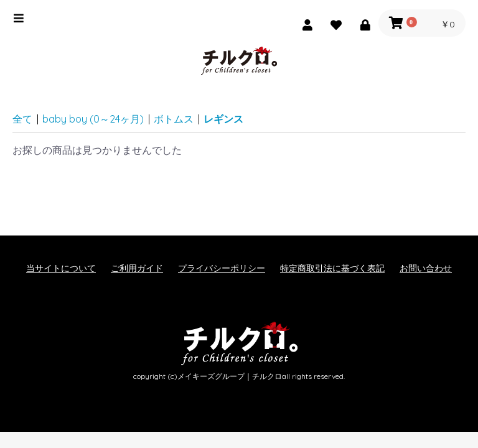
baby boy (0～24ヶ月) (93, 119)
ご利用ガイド (137, 268)
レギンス (223, 119)
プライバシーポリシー (222, 268)
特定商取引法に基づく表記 (332, 268)
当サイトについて (61, 268)
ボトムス (174, 119)
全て (22, 119)
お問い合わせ (426, 268)
